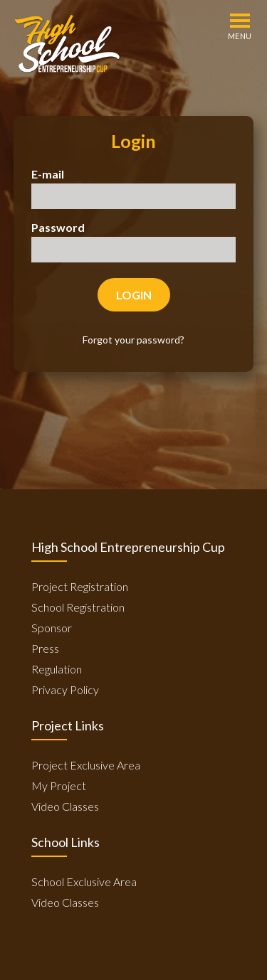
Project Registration (80, 586)
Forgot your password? (133, 340)
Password (58, 227)
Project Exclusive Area (86, 765)
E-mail (48, 174)
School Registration (78, 607)
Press (45, 648)
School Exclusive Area (84, 882)
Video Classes (65, 806)
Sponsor (52, 628)
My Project (59, 785)
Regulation (57, 669)
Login (134, 295)
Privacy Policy (65, 689)
